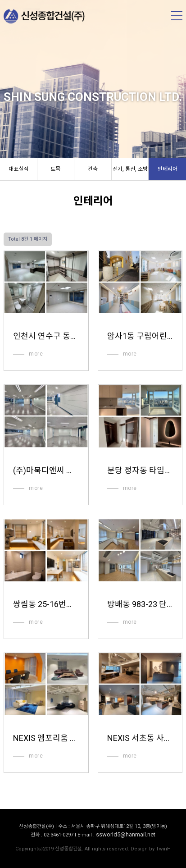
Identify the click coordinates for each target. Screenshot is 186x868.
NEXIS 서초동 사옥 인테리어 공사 (140, 738)
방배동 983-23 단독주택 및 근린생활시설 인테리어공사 (140, 604)
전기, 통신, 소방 (130, 169)
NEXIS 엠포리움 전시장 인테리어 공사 (46, 738)
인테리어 (168, 169)
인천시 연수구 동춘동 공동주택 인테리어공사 (46, 336)
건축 (93, 169)
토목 (55, 169)
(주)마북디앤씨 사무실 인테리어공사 (46, 470)
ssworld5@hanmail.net (126, 834)
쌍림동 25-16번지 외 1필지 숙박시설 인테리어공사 (46, 604)
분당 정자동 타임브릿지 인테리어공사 (140, 470)
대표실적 (18, 169)
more (36, 354)
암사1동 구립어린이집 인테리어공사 (140, 336)
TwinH (163, 849)
